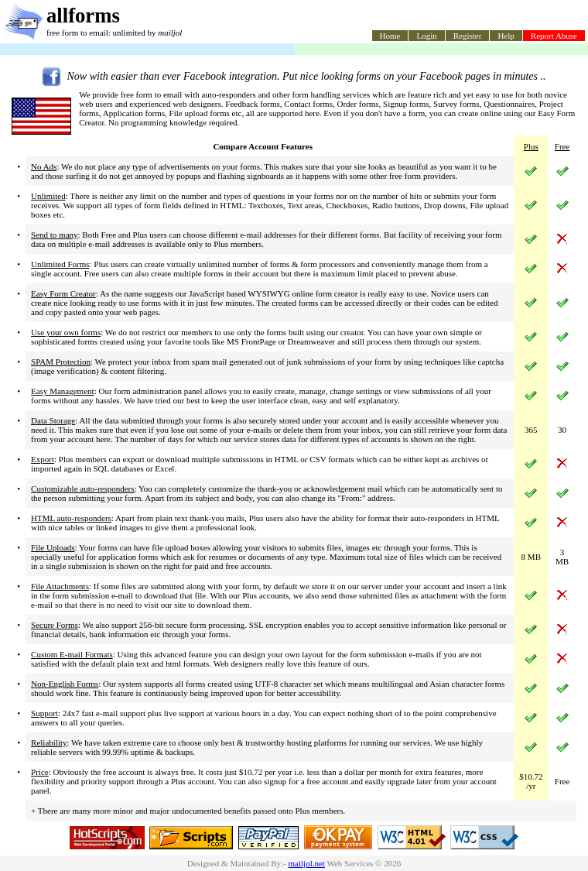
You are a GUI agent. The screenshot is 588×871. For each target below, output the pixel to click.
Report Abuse (554, 36)
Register (468, 36)
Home (390, 36)
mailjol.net (307, 863)
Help (506, 36)
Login (426, 36)
